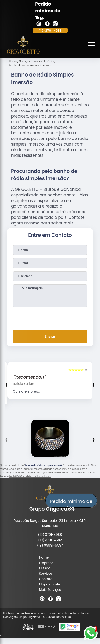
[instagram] (55, 24)
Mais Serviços (50, 590)
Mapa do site (50, 584)
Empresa (46, 563)
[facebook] (47, 24)
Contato (46, 579)
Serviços (46, 574)
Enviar (50, 336)
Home (44, 557)
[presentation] (50, 318)
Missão (45, 568)
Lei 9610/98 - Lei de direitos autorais (30, 476)
